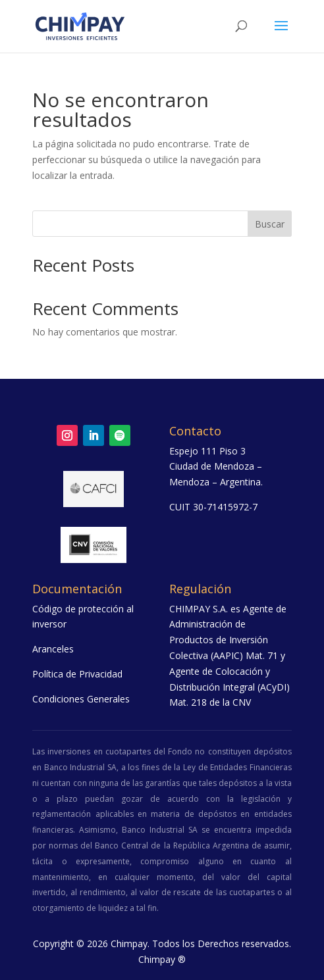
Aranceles (53, 649)
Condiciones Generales (81, 699)
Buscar (270, 224)
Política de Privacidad (77, 674)
